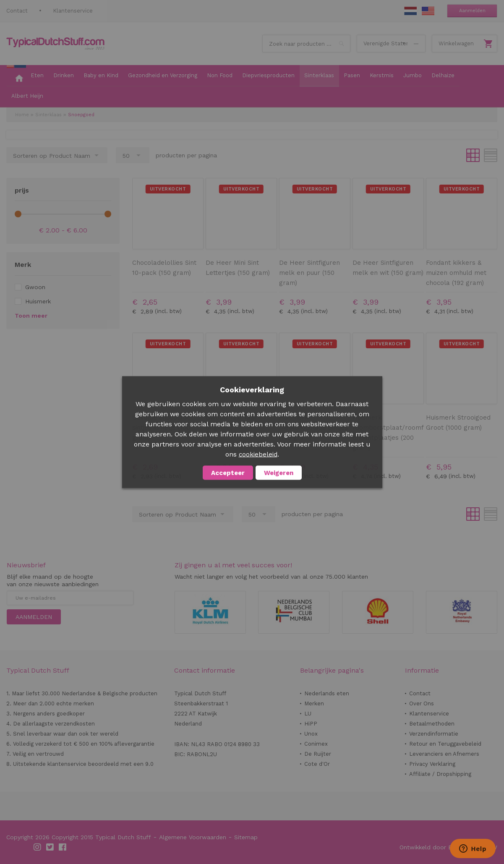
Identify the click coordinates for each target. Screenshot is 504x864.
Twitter (50, 847)
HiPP (311, 724)
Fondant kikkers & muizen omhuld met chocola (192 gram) (456, 273)
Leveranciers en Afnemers (444, 754)
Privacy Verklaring (432, 764)
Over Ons (422, 703)
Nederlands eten (327, 693)
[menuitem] (16, 76)
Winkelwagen (456, 43)
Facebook (63, 847)
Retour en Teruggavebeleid (445, 744)
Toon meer (31, 316)
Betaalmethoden (432, 724)
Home (22, 115)
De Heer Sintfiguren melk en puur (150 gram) (309, 273)
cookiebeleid (258, 454)
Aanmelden (472, 11)
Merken (314, 703)
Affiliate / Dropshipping (440, 774)
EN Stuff (428, 11)
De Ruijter (318, 754)
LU (308, 714)
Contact (17, 11)
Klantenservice (73, 11)
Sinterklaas (48, 115)
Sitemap (246, 837)
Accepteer (228, 472)
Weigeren (279, 472)
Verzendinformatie (434, 734)
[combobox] (306, 44)
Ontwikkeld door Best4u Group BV (448, 847)
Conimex (316, 744)
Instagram (38, 847)
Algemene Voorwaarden (193, 837)
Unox (311, 734)
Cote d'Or (317, 764)
